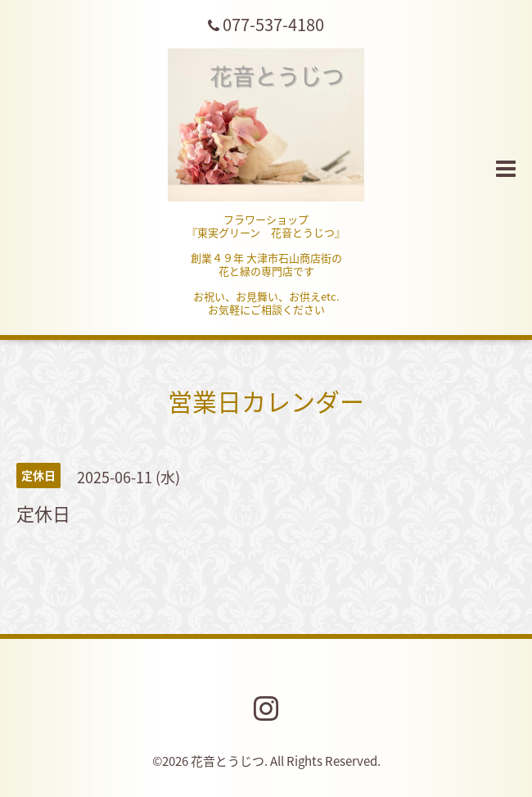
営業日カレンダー (266, 401)
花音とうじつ (228, 761)
